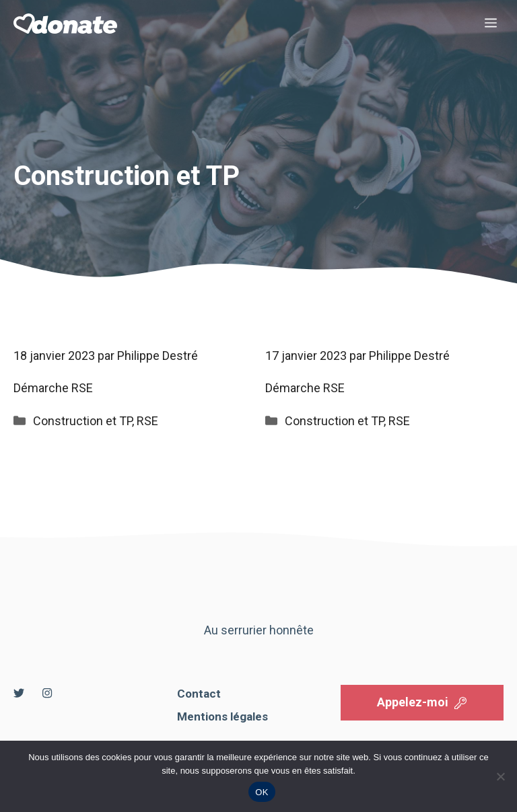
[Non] (500, 776)
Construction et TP (82, 421)
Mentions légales (222, 716)
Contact (199, 694)
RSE (147, 421)
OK (262, 792)
